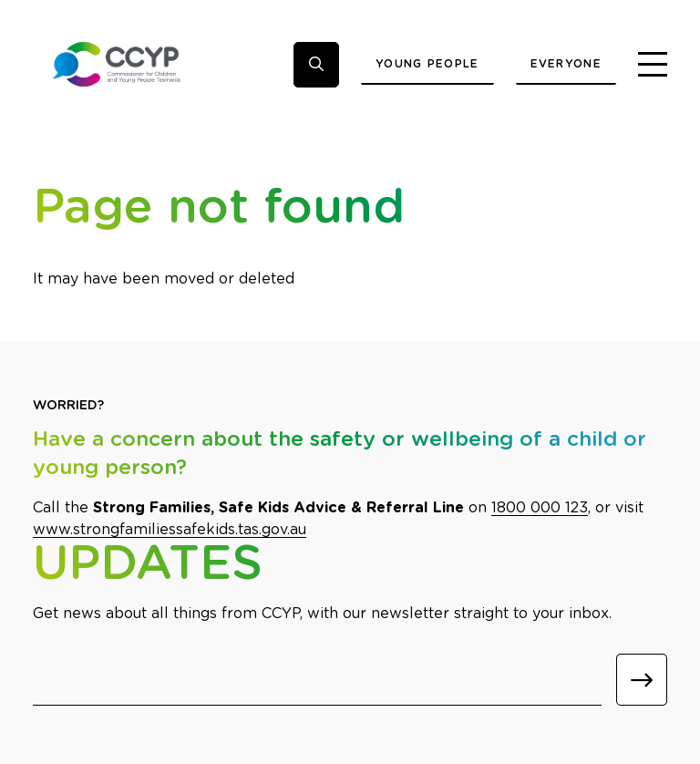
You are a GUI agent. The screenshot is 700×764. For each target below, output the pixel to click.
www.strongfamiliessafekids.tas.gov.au (170, 530)
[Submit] (642, 680)
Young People (427, 64)
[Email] (317, 680)
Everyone (566, 64)
